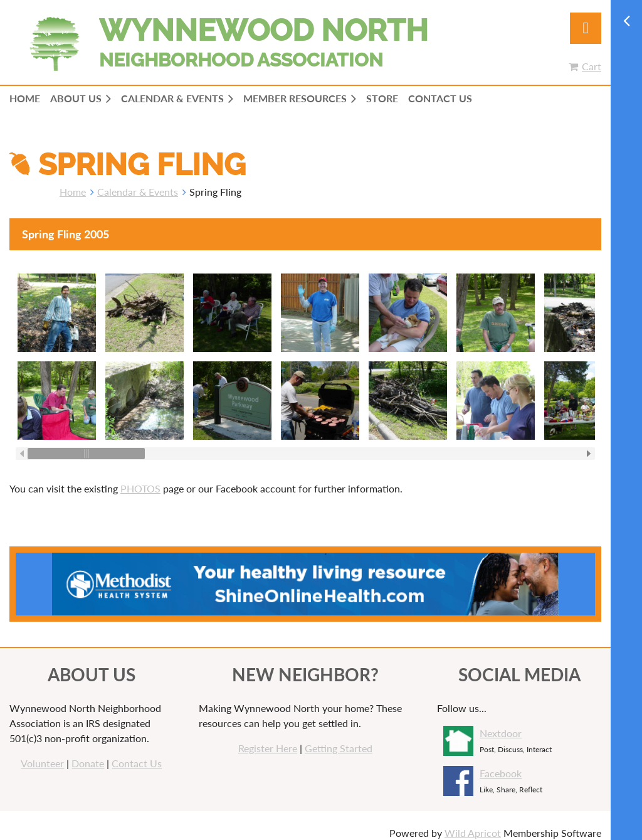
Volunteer (42, 754)
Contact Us (137, 754)
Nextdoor (501, 724)
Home (73, 192)
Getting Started (339, 739)
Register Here (268, 739)
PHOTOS (140, 480)
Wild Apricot (473, 824)
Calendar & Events (138, 192)
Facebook (501, 764)
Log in (586, 28)
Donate (88, 754)
